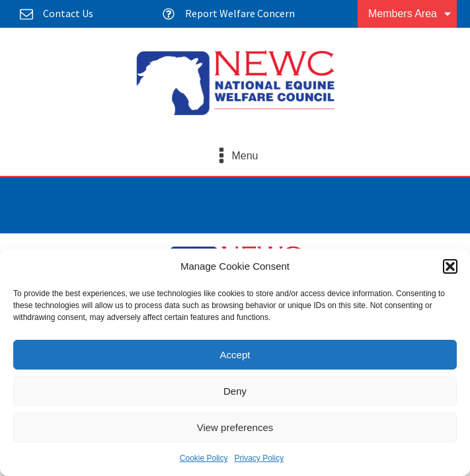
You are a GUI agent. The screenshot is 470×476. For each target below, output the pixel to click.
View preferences (235, 427)
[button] (450, 266)
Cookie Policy (204, 458)
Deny (235, 391)
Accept (235, 355)
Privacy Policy (259, 458)
